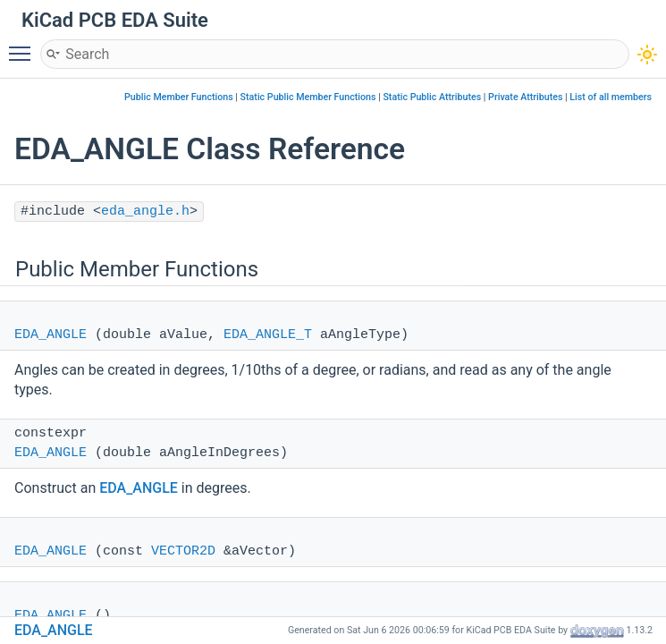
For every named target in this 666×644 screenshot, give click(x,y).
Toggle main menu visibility (24, 46)
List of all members (611, 97)
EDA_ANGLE (51, 335)
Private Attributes (525, 97)
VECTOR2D (183, 551)
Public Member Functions (179, 97)
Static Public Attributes (432, 97)
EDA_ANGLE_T (268, 335)
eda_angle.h (145, 212)
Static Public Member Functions (308, 97)
